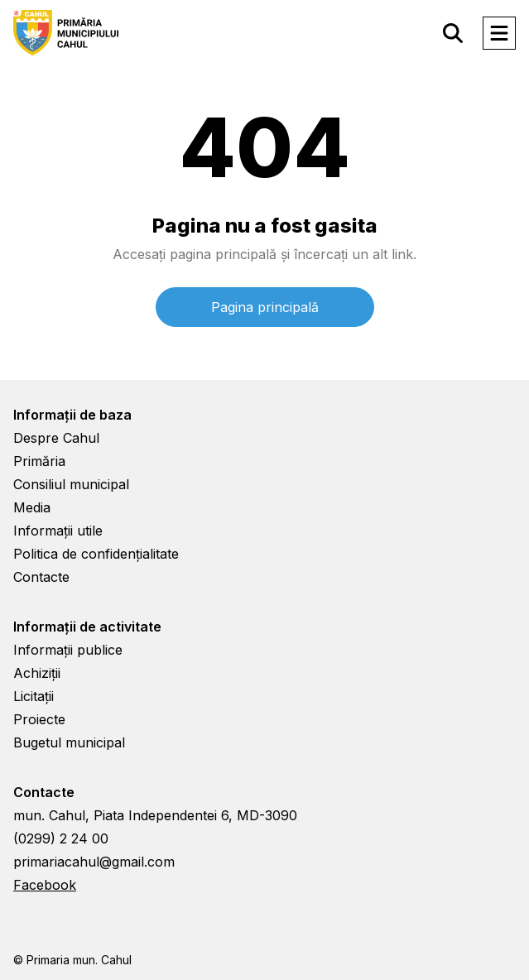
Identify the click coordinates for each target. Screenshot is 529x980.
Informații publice (68, 650)
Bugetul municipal (69, 742)
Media (32, 507)
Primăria (39, 461)
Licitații (34, 696)
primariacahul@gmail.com (94, 862)
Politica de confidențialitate (96, 554)
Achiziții (37, 673)
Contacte (41, 577)
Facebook (45, 885)
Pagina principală (265, 307)
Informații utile (58, 531)
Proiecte (39, 719)
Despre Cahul (56, 438)
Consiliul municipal (71, 484)
